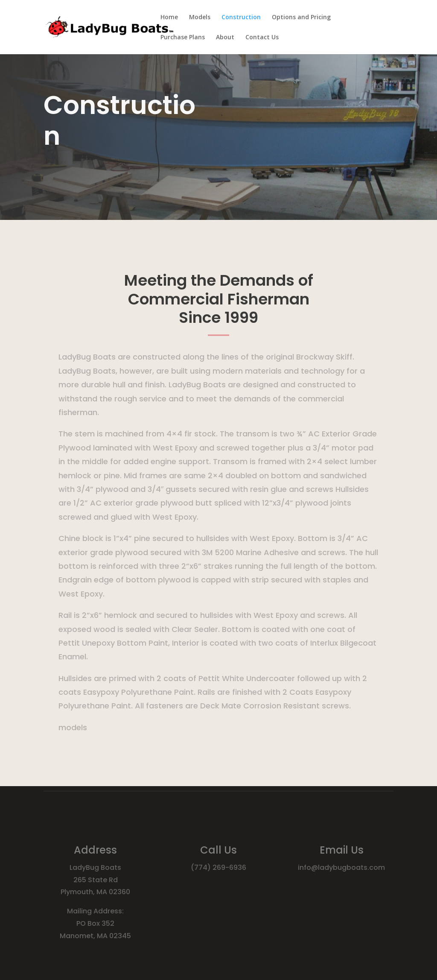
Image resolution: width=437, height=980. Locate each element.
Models (200, 18)
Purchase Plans (183, 38)
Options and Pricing (301, 18)
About (225, 38)
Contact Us (262, 38)
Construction (241, 18)
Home (169, 18)
